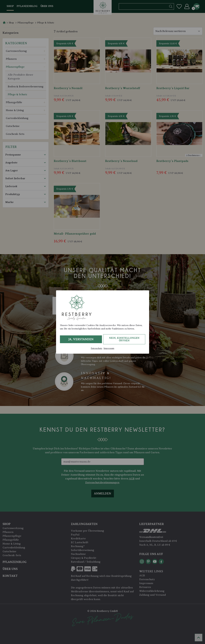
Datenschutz (97, 348)
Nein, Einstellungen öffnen (124, 339)
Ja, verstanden (81, 339)
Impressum (109, 348)
